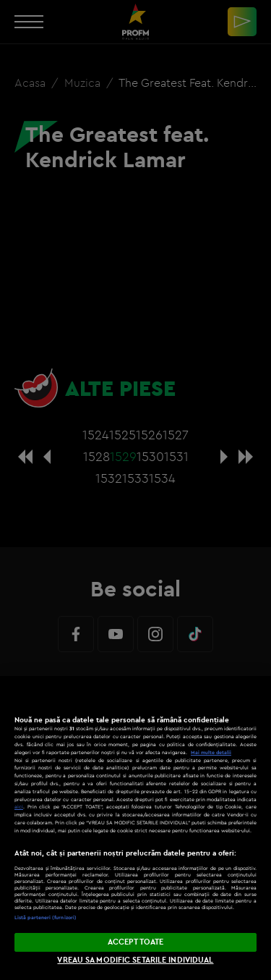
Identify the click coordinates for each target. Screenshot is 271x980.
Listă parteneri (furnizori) (46, 917)
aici (19, 807)
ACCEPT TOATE (135, 942)
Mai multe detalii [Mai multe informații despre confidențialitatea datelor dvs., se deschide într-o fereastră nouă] (211, 752)
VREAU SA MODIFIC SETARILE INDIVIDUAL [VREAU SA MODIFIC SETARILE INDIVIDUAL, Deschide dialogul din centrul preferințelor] (135, 960)
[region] (135, 828)
